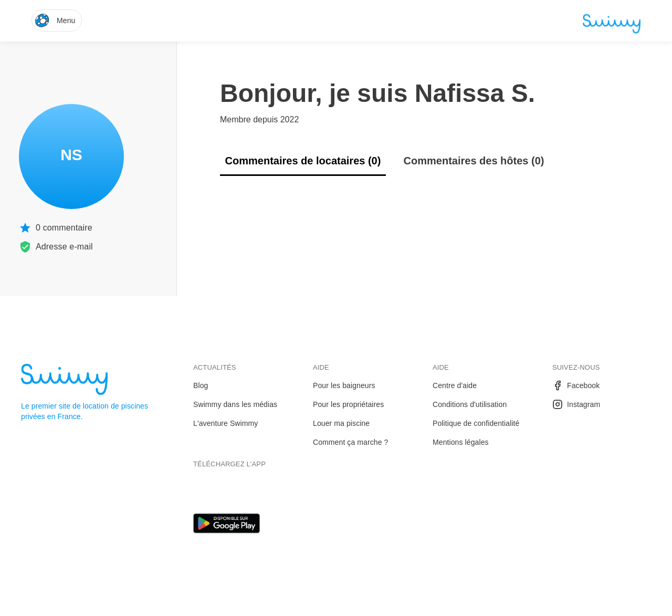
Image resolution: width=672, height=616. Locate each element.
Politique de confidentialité (476, 423)
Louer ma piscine (341, 423)
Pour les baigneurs (344, 385)
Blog (201, 385)
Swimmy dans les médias (235, 404)
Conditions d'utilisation (470, 404)
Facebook (576, 385)
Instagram (576, 404)
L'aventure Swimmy (225, 423)
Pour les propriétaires (348, 404)
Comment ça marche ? (351, 442)
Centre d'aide (455, 385)
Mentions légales (461, 442)
